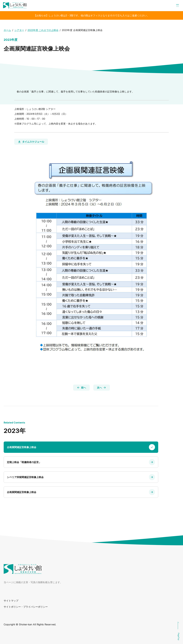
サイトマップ (11, 601)
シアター (19, 30)
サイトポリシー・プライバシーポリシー (26, 607)
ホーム (7, 30)
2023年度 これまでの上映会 (43, 30)
